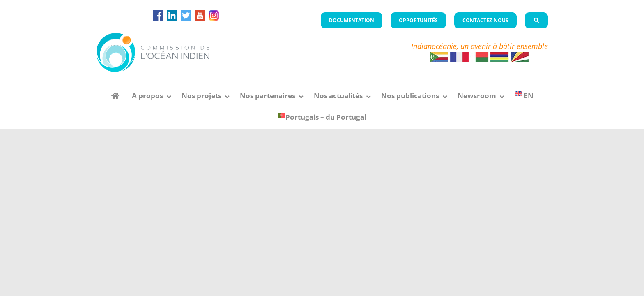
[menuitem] (524, 96)
